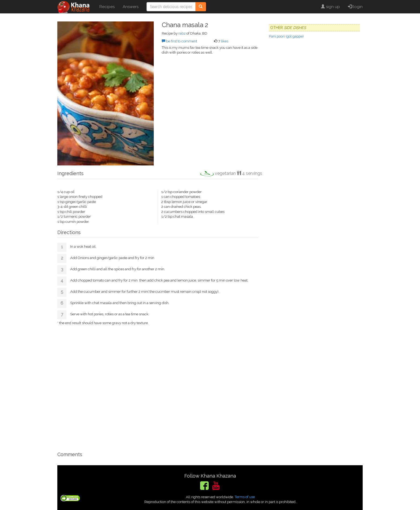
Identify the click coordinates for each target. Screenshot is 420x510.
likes (225, 41)
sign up (330, 7)
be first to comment (179, 41)
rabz (182, 33)
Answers (131, 7)
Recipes (107, 7)
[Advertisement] (158, 386)
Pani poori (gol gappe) (286, 36)
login (355, 7)
